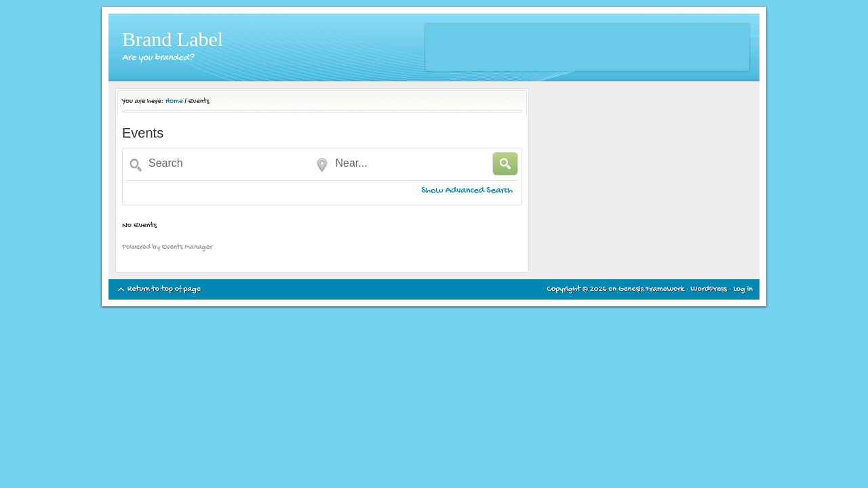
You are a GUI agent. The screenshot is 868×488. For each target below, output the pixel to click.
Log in (743, 289)
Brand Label (173, 39)
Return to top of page (164, 289)
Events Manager (187, 247)
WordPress (709, 289)
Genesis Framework (651, 289)
